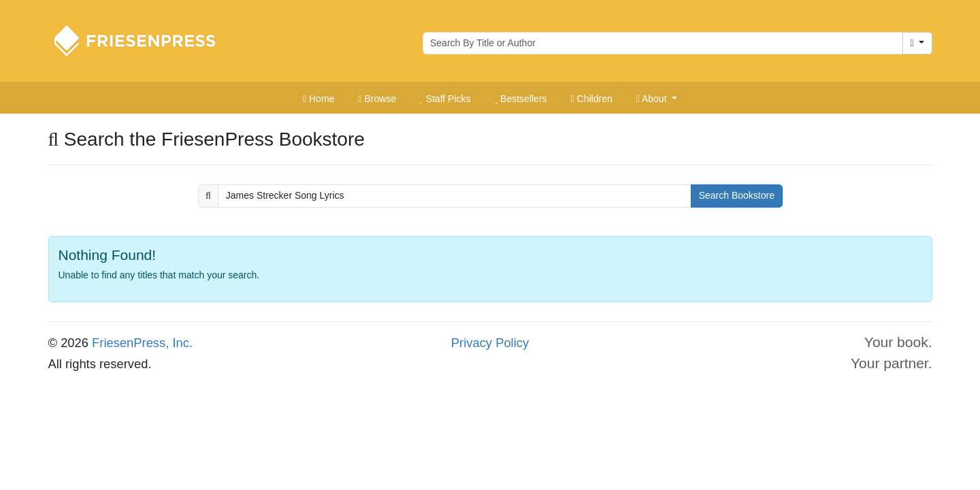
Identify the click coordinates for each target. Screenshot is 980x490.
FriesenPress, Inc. (142, 343)
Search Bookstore (737, 195)
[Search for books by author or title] (663, 44)
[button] (657, 99)
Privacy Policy (490, 343)
